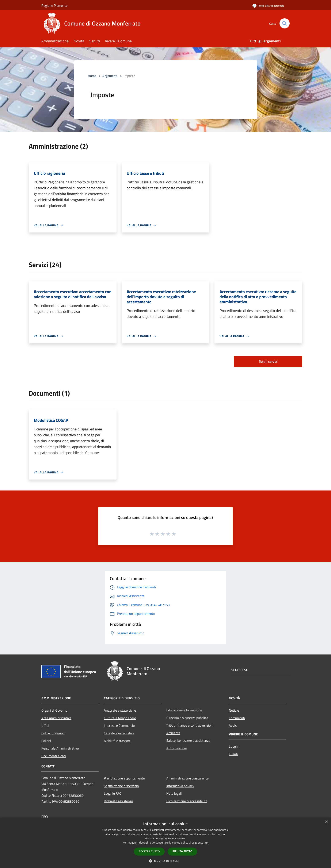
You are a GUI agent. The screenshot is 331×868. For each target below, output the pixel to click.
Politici (46, 741)
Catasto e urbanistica (119, 733)
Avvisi (233, 726)
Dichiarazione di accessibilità (187, 801)
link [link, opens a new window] (206, 843)
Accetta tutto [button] (149, 851)
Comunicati (237, 718)
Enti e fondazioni (53, 733)
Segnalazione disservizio (121, 786)
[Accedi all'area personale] (268, 6)
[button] (165, 861)
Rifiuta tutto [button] (182, 851)
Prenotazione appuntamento (124, 778)
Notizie (234, 710)
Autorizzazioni (177, 748)
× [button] (326, 822)
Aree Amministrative (56, 718)
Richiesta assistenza (118, 801)
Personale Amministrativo (60, 748)
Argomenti (110, 76)
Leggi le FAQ (113, 793)
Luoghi (234, 746)
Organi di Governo (54, 710)
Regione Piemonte (54, 5)
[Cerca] (285, 23)
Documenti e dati (54, 756)
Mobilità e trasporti (118, 741)
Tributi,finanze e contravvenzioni (190, 725)
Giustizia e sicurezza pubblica (187, 718)
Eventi (233, 754)
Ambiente (173, 733)
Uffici (45, 726)
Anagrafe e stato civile (120, 710)
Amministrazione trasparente (187, 778)
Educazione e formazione (184, 710)
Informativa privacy (180, 786)
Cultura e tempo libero (120, 718)
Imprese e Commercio (119, 726)
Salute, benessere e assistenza (188, 740)
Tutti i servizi (268, 361)
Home (92, 76)
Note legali (174, 793)
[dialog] (165, 843)
